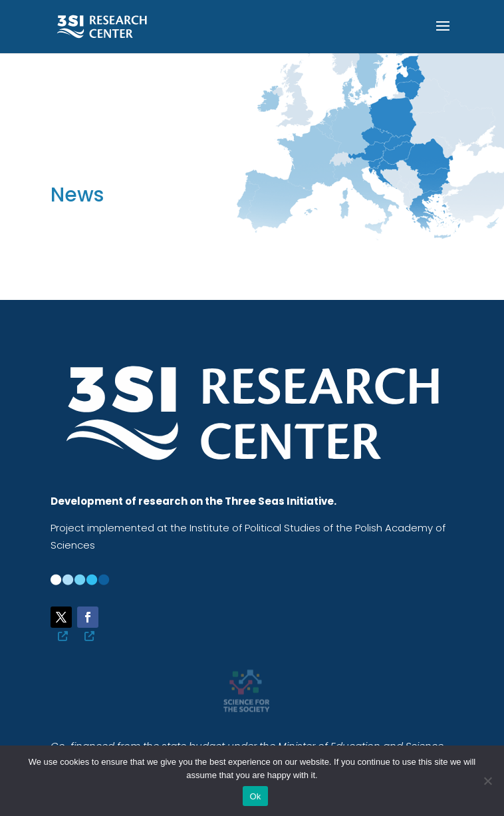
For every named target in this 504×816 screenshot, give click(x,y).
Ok (255, 796)
